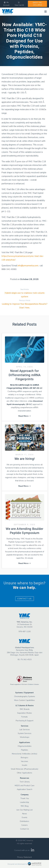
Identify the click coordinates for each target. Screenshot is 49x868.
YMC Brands (25, 709)
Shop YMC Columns (37, 4)
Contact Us (24, 599)
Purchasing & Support (24, 721)
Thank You (25, 798)
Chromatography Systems (25, 696)
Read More (25, 416)
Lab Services (25, 730)
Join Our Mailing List (24, 810)
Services (25, 726)
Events (25, 817)
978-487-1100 (25, 632)
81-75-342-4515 (25, 660)
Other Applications (24, 773)
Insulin (25, 765)
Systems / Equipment (24, 693)
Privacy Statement (24, 857)
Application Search (25, 789)
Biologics (24, 758)
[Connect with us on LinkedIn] (32, 851)
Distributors (24, 821)
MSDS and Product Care (25, 786)
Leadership (24, 802)
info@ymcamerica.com (28, 266)
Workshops (25, 737)
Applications (24, 742)
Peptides (25, 750)
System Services (25, 733)
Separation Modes (24, 713)
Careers (24, 825)
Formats (24, 717)
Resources (24, 778)
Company (25, 795)
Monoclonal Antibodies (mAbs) (24, 754)
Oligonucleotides (25, 746)
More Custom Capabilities (24, 700)
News (25, 814)
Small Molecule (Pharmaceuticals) (24, 769)
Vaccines (24, 761)
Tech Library (25, 782)
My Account (6, 4)
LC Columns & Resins (25, 706)
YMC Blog (24, 806)
